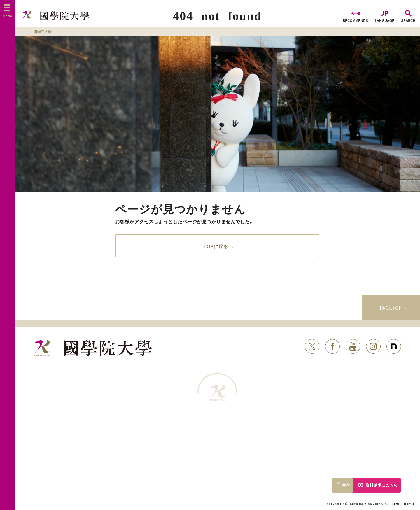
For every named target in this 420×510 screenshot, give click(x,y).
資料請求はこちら (382, 485)
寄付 (346, 485)
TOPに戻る (216, 246)
